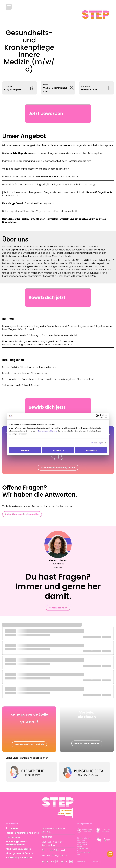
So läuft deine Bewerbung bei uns (58, 468)
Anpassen (58, 450)
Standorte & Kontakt (53, 850)
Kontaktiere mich (58, 608)
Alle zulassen (91, 450)
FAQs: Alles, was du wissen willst (22, 514)
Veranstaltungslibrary (54, 855)
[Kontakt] (110, 854)
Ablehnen (25, 450)
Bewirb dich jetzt (47, 297)
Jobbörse (47, 837)
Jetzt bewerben (46, 113)
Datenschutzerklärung (47, 431)
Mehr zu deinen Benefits (87, 743)
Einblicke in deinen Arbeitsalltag (52, 843)
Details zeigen (97, 443)
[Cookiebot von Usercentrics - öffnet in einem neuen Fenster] (97, 416)
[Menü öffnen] (9, 7)
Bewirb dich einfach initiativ (29, 744)
